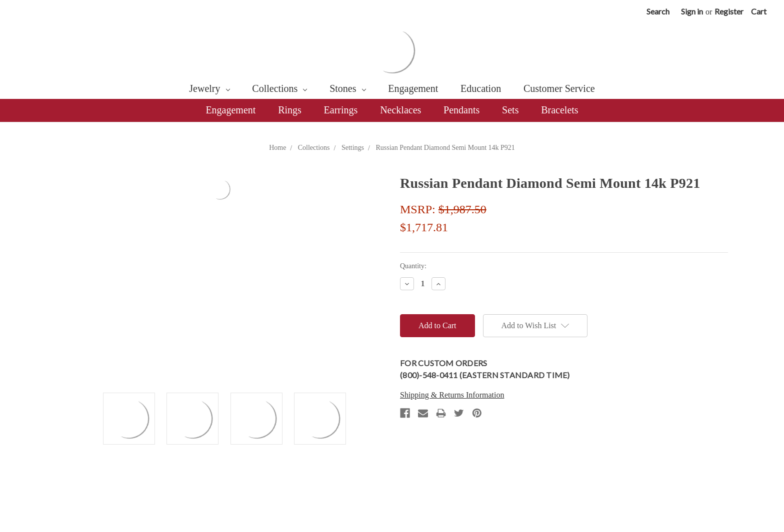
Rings (290, 110)
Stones (347, 88)
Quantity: (413, 266)
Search (658, 11)
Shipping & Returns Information (452, 395)
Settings (353, 148)
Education (481, 88)
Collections (279, 88)
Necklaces (400, 110)
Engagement (413, 88)
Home (277, 148)
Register (729, 11)
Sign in (692, 11)
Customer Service (559, 88)
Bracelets (559, 110)
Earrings (341, 110)
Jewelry (209, 88)
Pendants (461, 110)
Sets (510, 110)
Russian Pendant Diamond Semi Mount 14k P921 (445, 148)
